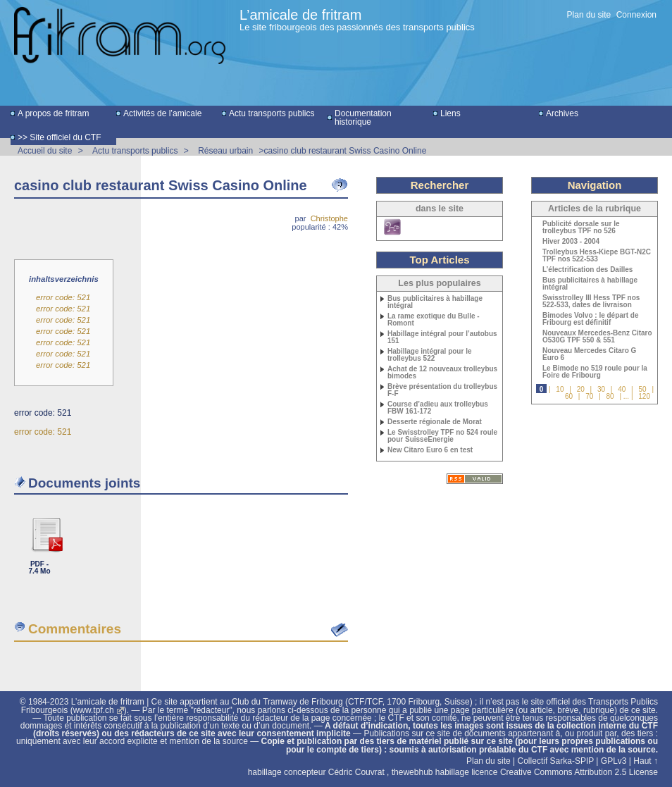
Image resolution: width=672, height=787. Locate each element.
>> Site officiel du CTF (60, 137)
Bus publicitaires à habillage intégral (435, 302)
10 (560, 389)
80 (610, 396)
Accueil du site (45, 151)
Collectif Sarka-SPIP (556, 761)
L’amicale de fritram (300, 15)
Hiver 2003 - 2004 (571, 242)
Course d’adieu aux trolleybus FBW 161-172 (438, 408)
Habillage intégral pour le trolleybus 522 (429, 355)
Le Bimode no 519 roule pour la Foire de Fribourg (595, 372)
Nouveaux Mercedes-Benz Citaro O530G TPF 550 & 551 (597, 337)
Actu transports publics (272, 113)
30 (601, 389)
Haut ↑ (646, 761)
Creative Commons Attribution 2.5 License (579, 772)
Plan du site (589, 15)
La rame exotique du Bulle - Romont (434, 320)
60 (569, 396)
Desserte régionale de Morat (435, 422)
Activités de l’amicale (162, 113)
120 (644, 396)
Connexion (636, 15)
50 (642, 389)
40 (622, 389)
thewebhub (412, 772)
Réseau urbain (225, 151)
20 (581, 389)
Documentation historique (363, 118)
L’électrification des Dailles (587, 270)
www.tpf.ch (94, 710)
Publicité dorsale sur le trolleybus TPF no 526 (581, 228)
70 (589, 396)
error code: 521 (63, 297)
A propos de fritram (53, 113)
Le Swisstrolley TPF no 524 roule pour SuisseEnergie (442, 436)
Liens (450, 113)
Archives (562, 113)
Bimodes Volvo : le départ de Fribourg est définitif (591, 319)
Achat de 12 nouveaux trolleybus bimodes (442, 373)
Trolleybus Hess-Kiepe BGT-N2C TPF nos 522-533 (597, 256)
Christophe (329, 218)
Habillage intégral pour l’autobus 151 (442, 337)
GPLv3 (614, 761)
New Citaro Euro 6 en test (430, 450)
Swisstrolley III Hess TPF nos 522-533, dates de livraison (591, 302)
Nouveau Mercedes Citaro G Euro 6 (589, 354)
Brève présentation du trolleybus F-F (442, 390)
